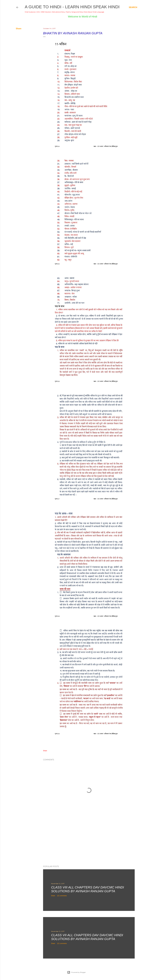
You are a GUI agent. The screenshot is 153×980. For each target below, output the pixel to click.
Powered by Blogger (76, 972)
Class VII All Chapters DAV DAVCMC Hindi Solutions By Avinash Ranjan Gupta (87, 937)
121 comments (62, 896)
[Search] (133, 7)
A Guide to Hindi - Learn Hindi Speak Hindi (72, 7)
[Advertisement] (89, 842)
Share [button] (19, 29)
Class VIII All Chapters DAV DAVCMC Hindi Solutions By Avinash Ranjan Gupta (88, 889)
